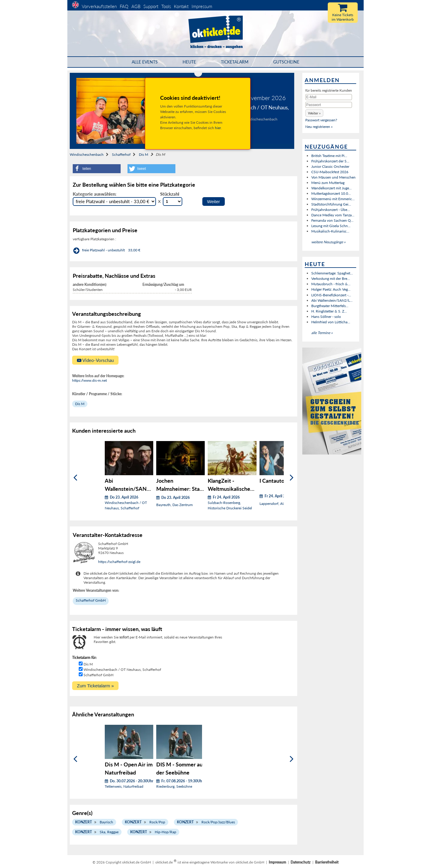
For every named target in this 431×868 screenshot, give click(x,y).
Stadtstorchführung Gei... (331, 204)
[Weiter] (292, 478)
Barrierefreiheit (327, 862)
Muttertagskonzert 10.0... (331, 193)
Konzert (84, 822)
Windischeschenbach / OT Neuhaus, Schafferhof (122, 670)
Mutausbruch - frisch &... (331, 284)
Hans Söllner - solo (326, 317)
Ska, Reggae (109, 832)
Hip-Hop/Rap (166, 832)
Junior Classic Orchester (330, 166)
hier (218, 128)
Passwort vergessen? (321, 120)
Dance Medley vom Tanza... (333, 215)
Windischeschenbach (87, 154)
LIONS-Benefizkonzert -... (331, 295)
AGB (136, 6)
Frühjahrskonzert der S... (330, 161)
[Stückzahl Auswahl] (173, 201)
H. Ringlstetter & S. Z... (329, 311)
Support (151, 6)
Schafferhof (121, 154)
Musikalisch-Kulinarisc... (330, 231)
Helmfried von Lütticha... (331, 322)
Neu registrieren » (319, 127)
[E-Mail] (329, 97)
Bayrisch (106, 822)
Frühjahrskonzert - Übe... (331, 210)
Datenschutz (301, 862)
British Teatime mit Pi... (329, 156)
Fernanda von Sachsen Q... (332, 220)
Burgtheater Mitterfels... (330, 306)
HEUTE (189, 62)
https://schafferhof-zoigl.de (119, 562)
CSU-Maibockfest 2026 (330, 172)
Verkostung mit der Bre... (331, 278)
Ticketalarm (235, 62)
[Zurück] (75, 478)
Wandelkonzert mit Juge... (331, 188)
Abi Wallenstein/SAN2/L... (332, 300)
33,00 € (134, 250)
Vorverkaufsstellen (99, 6)
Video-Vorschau (95, 360)
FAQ (124, 6)
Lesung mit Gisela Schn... (331, 226)
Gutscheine (286, 62)
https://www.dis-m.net (89, 380)
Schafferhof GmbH (91, 600)
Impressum (202, 6)
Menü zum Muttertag (328, 183)
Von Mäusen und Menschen (333, 177)
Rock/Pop (157, 822)
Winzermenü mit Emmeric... (333, 199)
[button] (97, 169)
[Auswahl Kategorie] (114, 201)
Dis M (144, 154)
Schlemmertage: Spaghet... (332, 273)
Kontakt (181, 6)
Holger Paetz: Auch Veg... (331, 289)
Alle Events (145, 62)
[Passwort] (329, 105)
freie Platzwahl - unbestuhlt (103, 250)
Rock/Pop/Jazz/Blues (218, 822)
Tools (166, 6)
